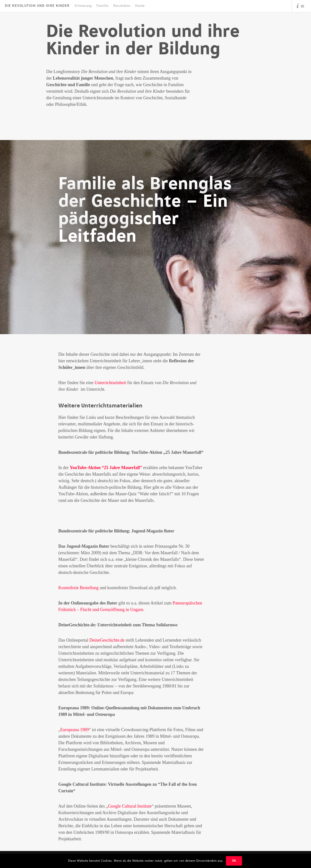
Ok (234, 861)
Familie (102, 6)
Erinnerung (83, 6)
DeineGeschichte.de (107, 640)
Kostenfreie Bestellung (78, 588)
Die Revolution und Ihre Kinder (37, 6)
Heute (140, 6)
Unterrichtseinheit (110, 383)
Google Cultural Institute (130, 806)
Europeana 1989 (74, 730)
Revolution (122, 6)
